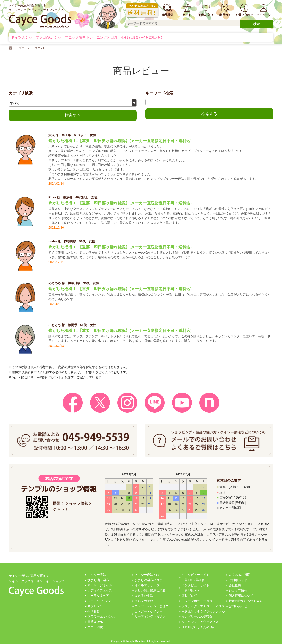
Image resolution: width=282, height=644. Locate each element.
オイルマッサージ (147, 585)
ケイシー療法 (97, 575)
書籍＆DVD (95, 622)
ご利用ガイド (238, 580)
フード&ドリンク (99, 601)
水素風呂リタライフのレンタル (203, 611)
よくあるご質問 (239, 575)
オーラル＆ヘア (98, 596)
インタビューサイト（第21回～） (195, 588)
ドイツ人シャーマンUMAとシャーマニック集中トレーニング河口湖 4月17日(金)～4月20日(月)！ (88, 37)
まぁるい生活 (144, 596)
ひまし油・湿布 (98, 580)
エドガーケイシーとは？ (152, 606)
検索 (256, 24)
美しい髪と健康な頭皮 (150, 590)
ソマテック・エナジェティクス (203, 606)
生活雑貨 (94, 611)
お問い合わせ (238, 606)
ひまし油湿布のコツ (148, 580)
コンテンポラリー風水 (197, 601)
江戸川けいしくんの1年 (198, 627)
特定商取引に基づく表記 (246, 601)
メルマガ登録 (144, 601)
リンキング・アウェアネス (200, 622)
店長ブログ (189, 596)
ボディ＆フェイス (100, 590)
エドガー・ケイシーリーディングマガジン (150, 614)
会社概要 (235, 585)
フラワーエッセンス (101, 616)
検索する (73, 115)
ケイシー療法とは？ (148, 575)
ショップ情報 (238, 590)
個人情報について (241, 596)
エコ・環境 (95, 627)
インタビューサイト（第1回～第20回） (195, 577)
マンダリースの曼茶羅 (197, 616)
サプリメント (97, 606)
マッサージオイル (100, 585)
